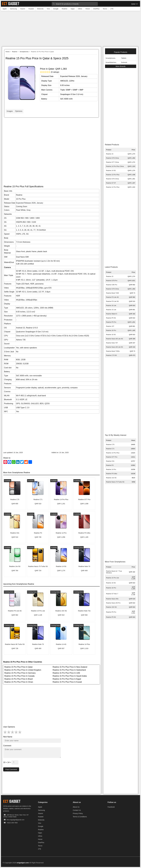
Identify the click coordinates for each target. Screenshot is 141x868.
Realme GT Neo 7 (112, 594)
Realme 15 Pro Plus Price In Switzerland (69, 670)
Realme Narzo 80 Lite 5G (115, 347)
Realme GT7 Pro (112, 457)
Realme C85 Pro (112, 285)
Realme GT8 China (112, 158)
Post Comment (12, 769)
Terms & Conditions (80, 817)
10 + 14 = (11, 762)
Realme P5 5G (111, 318)
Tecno (40, 846)
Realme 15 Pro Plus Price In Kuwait (67, 682)
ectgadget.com (23, 863)
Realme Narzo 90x (112, 599)
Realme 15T (110, 326)
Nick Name (8, 737)
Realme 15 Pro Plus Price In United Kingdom (23, 670)
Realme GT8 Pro (112, 281)
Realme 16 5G (111, 335)
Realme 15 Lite (111, 310)
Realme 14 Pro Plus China (115, 166)
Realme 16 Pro (111, 330)
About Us (76, 807)
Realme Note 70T (112, 343)
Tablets (124, 58)
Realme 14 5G (111, 170)
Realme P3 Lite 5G (112, 301)
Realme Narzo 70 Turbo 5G (115, 482)
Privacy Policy (78, 814)
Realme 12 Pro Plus (113, 187)
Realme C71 (110, 449)
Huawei (41, 817)
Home (8, 52)
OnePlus (41, 843)
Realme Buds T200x (113, 351)
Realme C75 (110, 444)
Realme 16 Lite (111, 305)
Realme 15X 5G (111, 607)
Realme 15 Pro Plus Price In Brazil (18, 679)
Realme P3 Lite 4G (112, 297)
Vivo (40, 823)
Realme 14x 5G (111, 478)
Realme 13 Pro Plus (113, 175)
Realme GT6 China (112, 179)
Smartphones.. (111, 58)
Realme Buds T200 (112, 293)
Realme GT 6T (111, 183)
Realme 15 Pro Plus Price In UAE (66, 673)
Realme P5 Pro (111, 322)
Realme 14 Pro (111, 469)
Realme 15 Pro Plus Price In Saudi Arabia (70, 676)
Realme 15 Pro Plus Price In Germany (20, 673)
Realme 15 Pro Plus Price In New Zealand (70, 667)
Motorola (41, 820)
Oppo (40, 833)
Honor (40, 839)
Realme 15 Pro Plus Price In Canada (19, 676)
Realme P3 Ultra (112, 474)
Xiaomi (40, 814)
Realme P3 (110, 465)
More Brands (121, 66)
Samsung (41, 810)
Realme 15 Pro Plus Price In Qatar (18, 667)
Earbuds (124, 62)
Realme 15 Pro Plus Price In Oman (19, 682)
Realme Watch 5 (112, 314)
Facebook (111, 807)
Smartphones (24, 52)
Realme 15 (110, 154)
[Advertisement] (70, 29)
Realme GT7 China (112, 162)
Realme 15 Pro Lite (112, 578)
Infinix (40, 836)
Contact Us (77, 810)
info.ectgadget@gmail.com (15, 820)
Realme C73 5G (111, 355)
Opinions (19, 111)
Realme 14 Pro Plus (113, 453)
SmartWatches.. (111, 62)
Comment (7, 746)
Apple (40, 807)
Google (41, 826)
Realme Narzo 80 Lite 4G (115, 339)
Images (10, 111)
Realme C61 (110, 461)
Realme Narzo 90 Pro (113, 603)
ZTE (40, 849)
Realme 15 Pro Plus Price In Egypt (67, 679)
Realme (15, 52)
